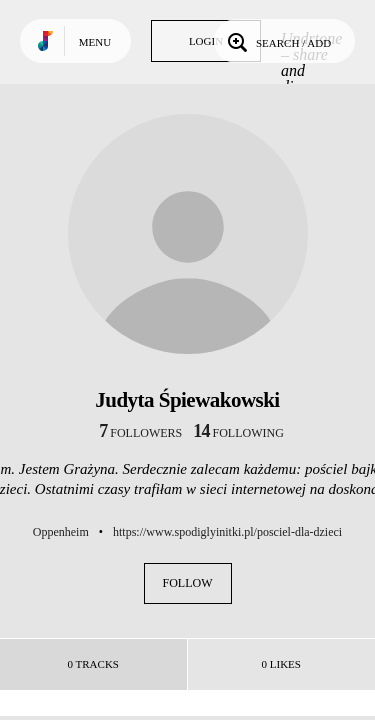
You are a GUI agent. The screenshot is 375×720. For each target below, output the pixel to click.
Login (206, 41)
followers (140, 433)
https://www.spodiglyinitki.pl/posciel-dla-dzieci (227, 532)
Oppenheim (61, 532)
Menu (95, 42)
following (238, 433)
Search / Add (277, 41)
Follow (188, 583)
